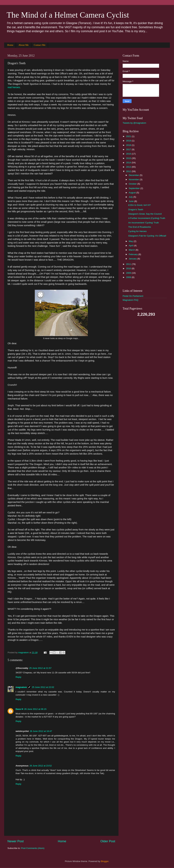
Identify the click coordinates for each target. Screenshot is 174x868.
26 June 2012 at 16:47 (41, 731)
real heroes (14, 87)
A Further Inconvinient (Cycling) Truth (147, 218)
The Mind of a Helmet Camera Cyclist (68, 15)
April (131, 246)
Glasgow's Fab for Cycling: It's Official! (147, 236)
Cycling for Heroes (137, 231)
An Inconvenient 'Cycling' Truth (144, 223)
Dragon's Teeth (136, 210)
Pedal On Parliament (133, 296)
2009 (129, 273)
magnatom (21, 687)
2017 (129, 149)
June (131, 201)
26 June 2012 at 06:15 (35, 709)
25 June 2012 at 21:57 (40, 668)
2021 (129, 136)
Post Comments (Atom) (33, 848)
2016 (129, 154)
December (134, 175)
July (131, 197)
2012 (129, 171)
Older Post (108, 841)
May (131, 241)
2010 (129, 268)
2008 (129, 277)
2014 (129, 163)
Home (10, 45)
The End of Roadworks (140, 227)
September (135, 188)
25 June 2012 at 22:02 (43, 687)
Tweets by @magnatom (134, 123)
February (134, 254)
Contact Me (40, 45)
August (133, 193)
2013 (129, 167)
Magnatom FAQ (130, 300)
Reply (18, 677)
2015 (129, 158)
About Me (23, 45)
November (134, 179)
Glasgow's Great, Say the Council (145, 214)
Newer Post (16, 841)
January (133, 259)
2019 (129, 141)
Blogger (105, 861)
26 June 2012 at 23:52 (41, 766)
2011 (129, 264)
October (133, 184)
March (132, 250)
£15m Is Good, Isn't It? (139, 205)
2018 (129, 145)
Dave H (19, 709)
